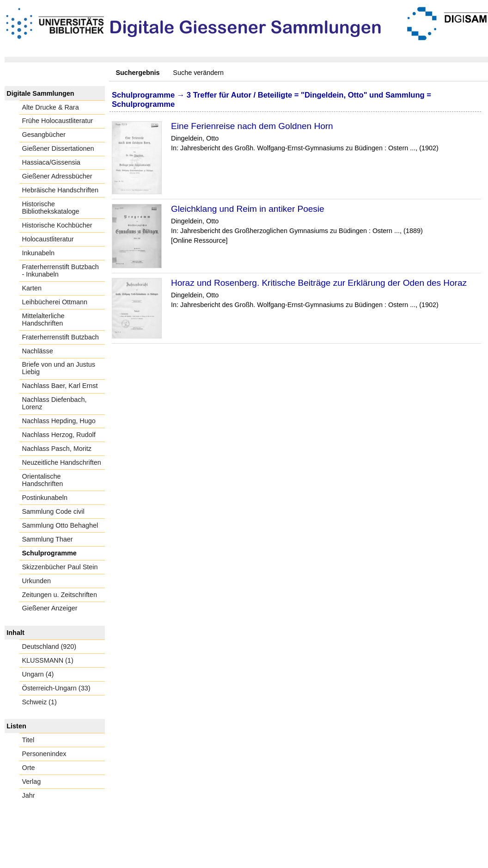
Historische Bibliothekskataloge (51, 208)
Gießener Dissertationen (58, 148)
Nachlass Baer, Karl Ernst (60, 386)
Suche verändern (198, 73)
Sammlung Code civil (53, 511)
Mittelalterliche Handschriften (43, 320)
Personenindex (44, 754)
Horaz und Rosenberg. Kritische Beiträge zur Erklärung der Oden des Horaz (319, 283)
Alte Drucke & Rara (51, 107)
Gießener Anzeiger (50, 608)
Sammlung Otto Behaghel (60, 525)
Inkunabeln (38, 253)
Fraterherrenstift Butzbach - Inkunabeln (61, 271)
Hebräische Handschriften (61, 190)
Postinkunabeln (45, 498)
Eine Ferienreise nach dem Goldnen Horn (252, 126)
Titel (28, 740)
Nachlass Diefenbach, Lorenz (55, 403)
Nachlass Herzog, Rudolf (59, 435)
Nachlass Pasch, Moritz (57, 449)
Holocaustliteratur (48, 239)
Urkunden (37, 581)
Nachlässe (38, 351)
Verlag (32, 782)
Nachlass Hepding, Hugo (59, 421)
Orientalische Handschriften (43, 480)
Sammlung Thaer (48, 539)
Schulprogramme (49, 553)
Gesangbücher (44, 135)
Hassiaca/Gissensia (51, 162)
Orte (29, 768)
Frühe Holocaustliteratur (58, 121)
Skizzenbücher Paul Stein (60, 567)
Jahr (29, 795)
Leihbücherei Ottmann (55, 302)
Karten (32, 288)
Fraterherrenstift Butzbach (61, 337)
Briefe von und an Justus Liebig (59, 368)
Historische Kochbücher (57, 225)
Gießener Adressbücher (57, 176)
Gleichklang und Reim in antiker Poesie (248, 209)
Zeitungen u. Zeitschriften (60, 595)
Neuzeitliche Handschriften (62, 462)
